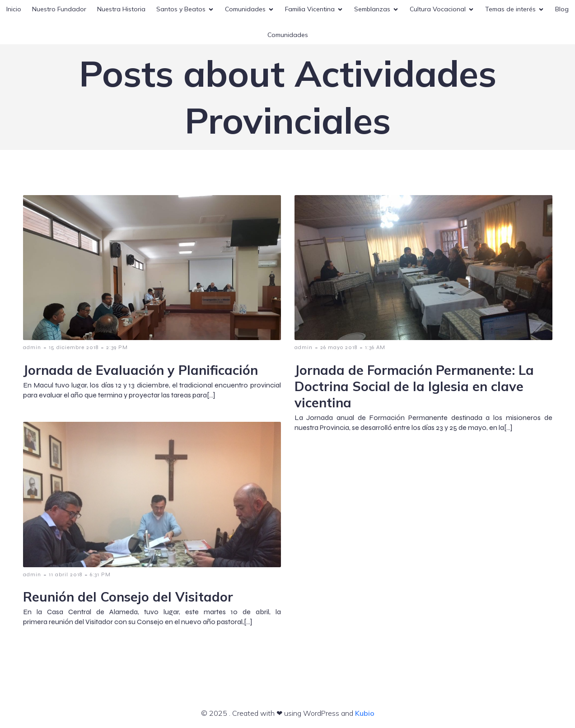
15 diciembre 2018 (74, 347)
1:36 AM (375, 347)
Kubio (365, 713)
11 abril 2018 (65, 574)
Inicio (14, 9)
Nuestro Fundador (59, 9)
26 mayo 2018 (339, 347)
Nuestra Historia (121, 9)
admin (32, 347)
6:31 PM (100, 574)
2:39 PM (117, 347)
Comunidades (288, 35)
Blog (562, 9)
